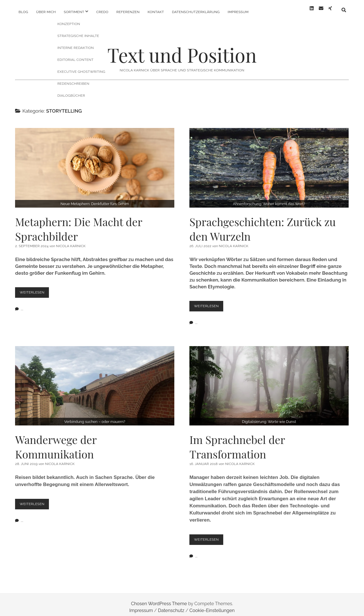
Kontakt (156, 12)
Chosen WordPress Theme (159, 599)
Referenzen (128, 12)
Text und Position (182, 50)
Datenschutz (171, 606)
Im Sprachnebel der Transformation (269, 381)
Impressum (238, 12)
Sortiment (74, 12)
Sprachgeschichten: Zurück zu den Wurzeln (269, 163)
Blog (23, 12)
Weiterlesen (35, 289)
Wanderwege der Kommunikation (95, 381)
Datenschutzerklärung (196, 12)
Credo (102, 12)
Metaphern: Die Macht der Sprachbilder (95, 163)
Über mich (46, 12)
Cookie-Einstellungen (212, 606)
